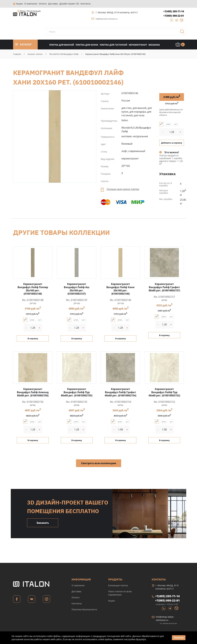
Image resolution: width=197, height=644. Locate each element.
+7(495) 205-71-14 (174, 11)
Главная (17, 54)
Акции (112, 600)
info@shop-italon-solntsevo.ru (107, 18)
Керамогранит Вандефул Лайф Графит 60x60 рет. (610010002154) (121, 392)
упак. (168, 124)
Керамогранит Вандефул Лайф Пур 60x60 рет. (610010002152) (164, 392)
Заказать (43, 522)
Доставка (76, 591)
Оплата (75, 597)
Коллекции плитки (118, 585)
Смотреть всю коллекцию (99, 463)
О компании (78, 585)
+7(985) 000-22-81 (174, 15)
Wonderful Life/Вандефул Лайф (64, 54)
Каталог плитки (35, 54)
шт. (176, 124)
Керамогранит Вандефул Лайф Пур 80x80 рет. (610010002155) (77, 392)
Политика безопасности (84, 609)
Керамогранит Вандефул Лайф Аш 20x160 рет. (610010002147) (77, 289)
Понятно (179, 638)
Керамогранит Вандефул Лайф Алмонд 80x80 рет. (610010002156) (33, 392)
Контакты (77, 603)
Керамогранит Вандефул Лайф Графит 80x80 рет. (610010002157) (164, 287)
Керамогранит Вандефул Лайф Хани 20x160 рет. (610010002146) (55, 136)
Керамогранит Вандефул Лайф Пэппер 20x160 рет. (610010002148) (33, 289)
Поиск (183, 32)
